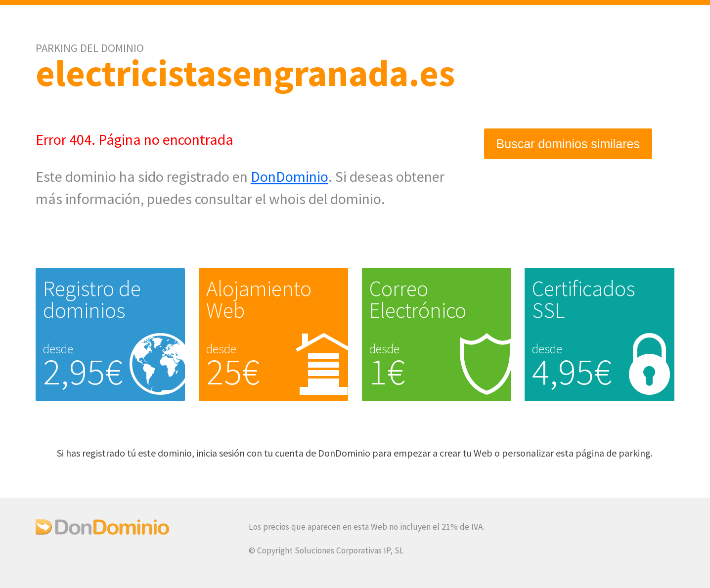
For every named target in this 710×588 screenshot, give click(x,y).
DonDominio (289, 176)
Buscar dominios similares (568, 144)
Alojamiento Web (259, 299)
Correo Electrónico (418, 299)
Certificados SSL (584, 299)
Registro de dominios (92, 299)
